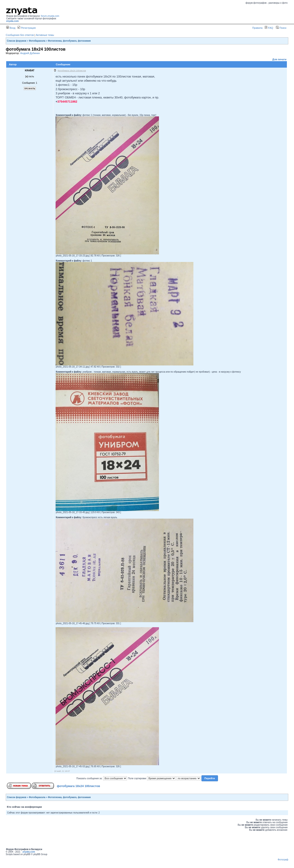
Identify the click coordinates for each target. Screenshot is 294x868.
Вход (11, 28)
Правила (257, 28)
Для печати (279, 59)
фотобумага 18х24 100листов (79, 786)
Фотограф (283, 860)
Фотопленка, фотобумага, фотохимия (69, 41)
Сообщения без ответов (20, 35)
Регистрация (27, 28)
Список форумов (17, 41)
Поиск (281, 28)
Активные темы (45, 35)
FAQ (269, 28)
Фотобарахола (37, 41)
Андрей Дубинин (30, 53)
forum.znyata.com (50, 16)
